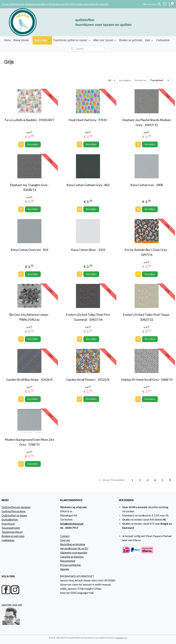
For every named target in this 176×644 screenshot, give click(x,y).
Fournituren (8, 524)
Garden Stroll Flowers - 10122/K (88, 380)
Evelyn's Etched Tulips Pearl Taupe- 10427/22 (147, 317)
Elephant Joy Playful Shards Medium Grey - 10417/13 (147, 122)
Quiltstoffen (42, 40)
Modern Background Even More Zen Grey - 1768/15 (29, 442)
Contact (65, 536)
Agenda (65, 569)
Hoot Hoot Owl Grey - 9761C (88, 120)
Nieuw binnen (21, 40)
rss (126, 638)
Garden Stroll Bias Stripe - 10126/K (29, 380)
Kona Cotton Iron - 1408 (147, 185)
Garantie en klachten (72, 557)
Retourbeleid (68, 561)
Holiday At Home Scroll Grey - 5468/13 (147, 380)
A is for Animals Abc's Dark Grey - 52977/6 (147, 252)
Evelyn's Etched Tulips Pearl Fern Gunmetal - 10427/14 (88, 317)
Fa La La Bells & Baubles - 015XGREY (29, 120)
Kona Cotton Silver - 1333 (88, 250)
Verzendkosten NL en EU (74, 548)
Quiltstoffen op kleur (14, 511)
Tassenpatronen (11, 528)
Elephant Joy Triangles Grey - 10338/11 (29, 187)
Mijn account (152, 4)
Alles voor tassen (105, 40)
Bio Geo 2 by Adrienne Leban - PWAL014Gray (29, 317)
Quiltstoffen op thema (14, 515)
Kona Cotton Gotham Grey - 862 (88, 185)
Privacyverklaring (70, 565)
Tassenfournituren (12, 532)
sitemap (120, 638)
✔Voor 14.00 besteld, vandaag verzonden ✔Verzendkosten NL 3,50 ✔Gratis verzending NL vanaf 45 (55, 4)
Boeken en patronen (131, 40)
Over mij (65, 540)
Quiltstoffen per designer (16, 507)
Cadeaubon (163, 40)
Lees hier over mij (12, 605)
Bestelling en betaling (73, 544)
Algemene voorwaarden (74, 553)
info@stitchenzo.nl (72, 524)
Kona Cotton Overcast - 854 (29, 250)
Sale (149, 40)
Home (7, 40)
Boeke (5, 536)
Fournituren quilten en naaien (72, 40)
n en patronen (17, 536)
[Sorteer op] (160, 80)
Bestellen (33, 144)
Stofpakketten (10, 519)
